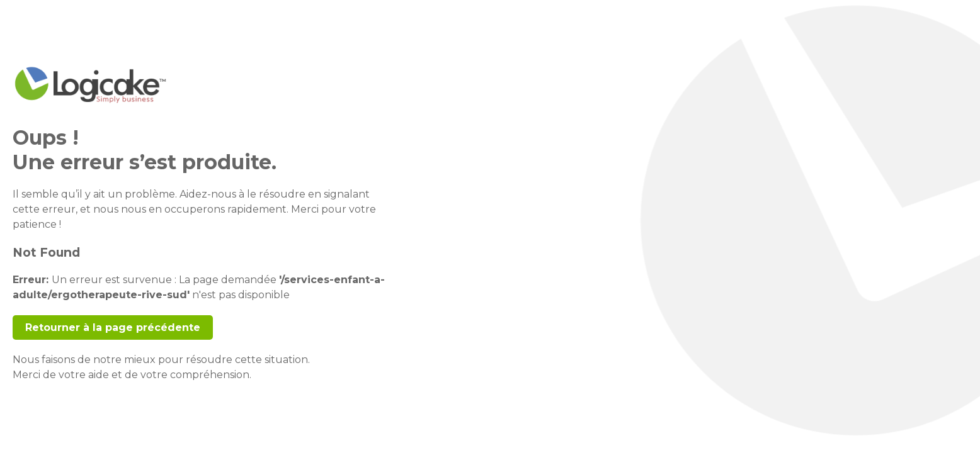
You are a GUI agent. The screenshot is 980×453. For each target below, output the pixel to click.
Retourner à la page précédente (113, 327)
